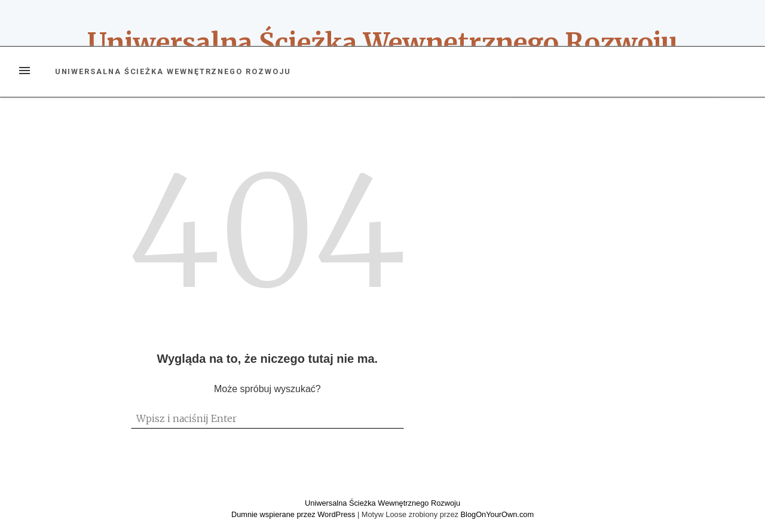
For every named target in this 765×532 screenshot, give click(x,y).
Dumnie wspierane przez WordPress (294, 514)
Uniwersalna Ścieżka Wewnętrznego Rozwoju (382, 43)
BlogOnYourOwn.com (498, 514)
